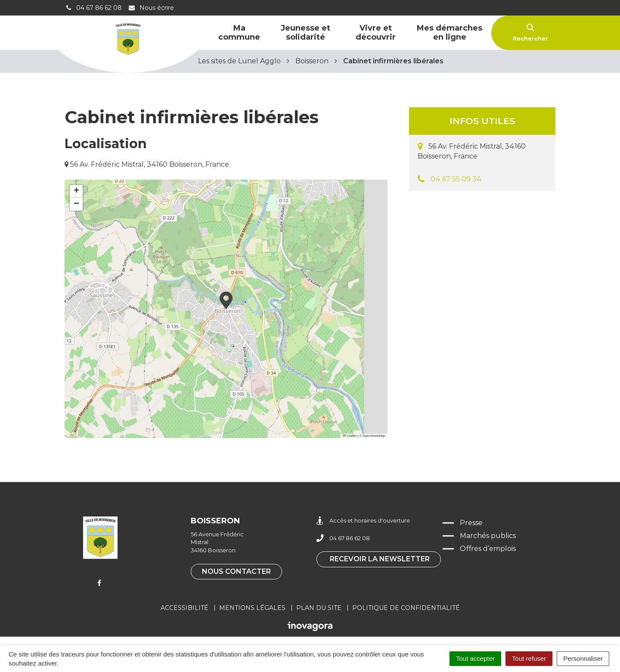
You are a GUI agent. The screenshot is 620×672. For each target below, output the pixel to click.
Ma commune (239, 33)
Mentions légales (252, 608)
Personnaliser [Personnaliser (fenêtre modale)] (583, 658)
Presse (471, 523)
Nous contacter (236, 571)
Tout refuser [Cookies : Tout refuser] (529, 658)
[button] (226, 300)
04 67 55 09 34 (456, 179)
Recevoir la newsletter (380, 559)
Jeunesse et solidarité (305, 33)
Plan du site (319, 608)
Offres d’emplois (488, 549)
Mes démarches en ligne (449, 33)
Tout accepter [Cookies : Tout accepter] (475, 658)
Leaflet (350, 436)
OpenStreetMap (374, 436)
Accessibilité (184, 608)
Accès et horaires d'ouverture (363, 521)
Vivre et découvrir (376, 33)
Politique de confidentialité (406, 608)
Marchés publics (488, 536)
